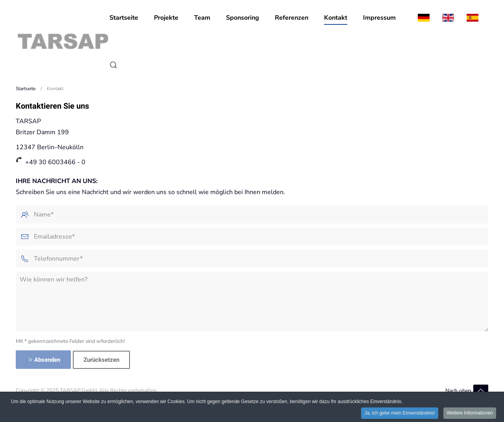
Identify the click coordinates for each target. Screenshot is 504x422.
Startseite (124, 18)
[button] (113, 65)
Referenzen (292, 18)
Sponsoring (243, 18)
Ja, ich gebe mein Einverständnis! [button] (399, 414)
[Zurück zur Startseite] (63, 41)
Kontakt (336, 18)
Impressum (379, 18)
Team (202, 18)
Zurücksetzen (101, 360)
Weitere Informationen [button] (470, 414)
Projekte (166, 18)
